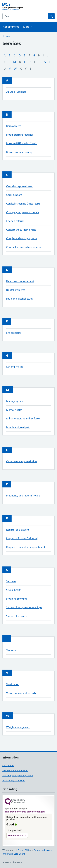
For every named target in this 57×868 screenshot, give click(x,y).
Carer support (14, 195)
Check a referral (15, 221)
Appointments (11, 27)
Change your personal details (23, 212)
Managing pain (15, 401)
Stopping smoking (16, 599)
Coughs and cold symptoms (22, 238)
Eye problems (14, 333)
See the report (15, 835)
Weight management (18, 727)
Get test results (15, 367)
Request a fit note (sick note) (22, 538)
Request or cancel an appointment (26, 547)
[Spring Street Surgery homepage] (16, 7)
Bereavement (14, 126)
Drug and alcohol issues (19, 299)
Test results (12, 650)
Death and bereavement (20, 281)
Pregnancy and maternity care (23, 496)
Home (8, 36)
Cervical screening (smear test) (23, 204)
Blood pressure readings (20, 135)
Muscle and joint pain (18, 427)
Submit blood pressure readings (24, 607)
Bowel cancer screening (19, 152)
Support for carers (16, 616)
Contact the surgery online (21, 230)
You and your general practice (18, 776)
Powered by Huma (13, 863)
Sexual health (14, 590)
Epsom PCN (23, 850)
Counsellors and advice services (24, 247)
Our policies (8, 766)
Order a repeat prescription (22, 461)
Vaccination (13, 684)
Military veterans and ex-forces (23, 419)
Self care (11, 581)
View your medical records (21, 693)
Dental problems (16, 290)
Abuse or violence (16, 92)
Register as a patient (18, 530)
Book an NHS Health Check (22, 143)
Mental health (14, 410)
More (28, 27)
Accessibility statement (14, 781)
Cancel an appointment (19, 186)
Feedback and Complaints (15, 771)
